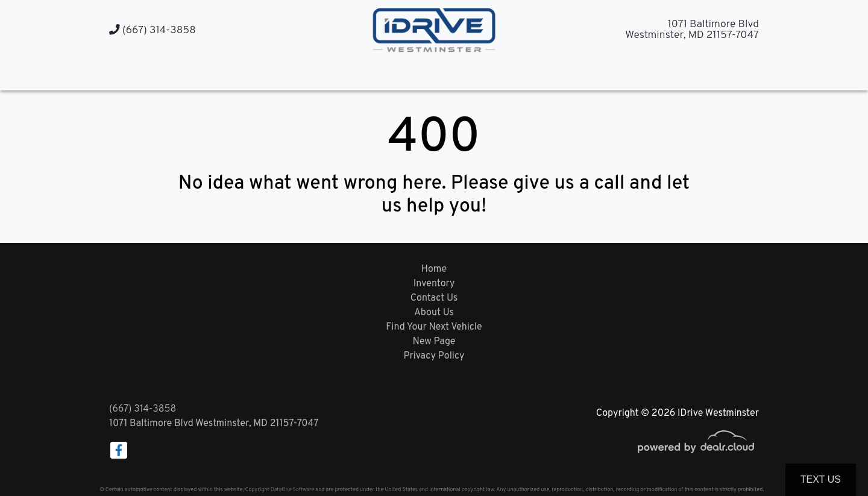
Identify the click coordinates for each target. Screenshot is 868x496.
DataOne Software (292, 490)
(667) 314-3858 (153, 30)
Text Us (821, 479)
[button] (422, 74)
